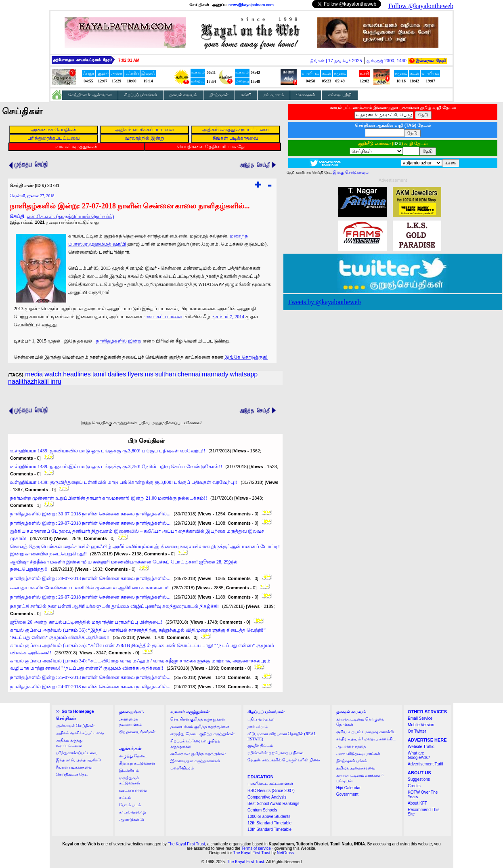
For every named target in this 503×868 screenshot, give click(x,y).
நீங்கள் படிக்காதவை (74, 767)
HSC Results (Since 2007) (271, 791)
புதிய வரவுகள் (261, 719)
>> (75, 711)
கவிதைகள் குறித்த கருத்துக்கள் (198, 753)
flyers (135, 374)
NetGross (285, 853)
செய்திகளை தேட (72, 774)
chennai (189, 374)
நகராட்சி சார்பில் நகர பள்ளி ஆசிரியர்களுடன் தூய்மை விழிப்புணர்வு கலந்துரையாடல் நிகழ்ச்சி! (114, 606)
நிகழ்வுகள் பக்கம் (352, 761)
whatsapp (244, 374)
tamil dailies (109, 374)
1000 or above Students (269, 817)
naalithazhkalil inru (35, 381)
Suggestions (419, 779)
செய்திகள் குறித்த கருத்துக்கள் (198, 719)
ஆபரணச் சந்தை (351, 746)
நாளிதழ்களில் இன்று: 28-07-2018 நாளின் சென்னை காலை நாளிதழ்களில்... (90, 578)
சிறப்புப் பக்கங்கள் (141, 95)
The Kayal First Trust (186, 844)
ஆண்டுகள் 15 (132, 819)
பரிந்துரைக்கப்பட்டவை (77, 753)
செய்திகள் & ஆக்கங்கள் (90, 95)
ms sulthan (160, 374)
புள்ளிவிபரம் (182, 768)
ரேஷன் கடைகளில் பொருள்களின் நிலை (284, 760)
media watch (43, 374)
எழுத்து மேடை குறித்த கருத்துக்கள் (202, 734)
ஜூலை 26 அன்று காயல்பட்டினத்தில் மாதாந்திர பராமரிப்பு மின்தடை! (86, 622)
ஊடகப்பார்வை (133, 790)
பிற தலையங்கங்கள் (137, 732)
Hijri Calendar (349, 788)
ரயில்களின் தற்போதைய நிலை (275, 753)
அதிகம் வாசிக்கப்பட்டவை (80, 733)
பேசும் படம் (130, 805)
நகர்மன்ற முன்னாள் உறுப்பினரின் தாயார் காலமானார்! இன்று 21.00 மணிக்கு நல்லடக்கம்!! (109, 498)
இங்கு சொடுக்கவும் (351, 172)
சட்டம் (125, 798)
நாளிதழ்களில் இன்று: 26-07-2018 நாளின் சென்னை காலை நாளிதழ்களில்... (90, 597)
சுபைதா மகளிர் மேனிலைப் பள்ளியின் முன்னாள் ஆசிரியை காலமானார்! (89, 588)
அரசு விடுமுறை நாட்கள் (358, 753)
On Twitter (417, 731)
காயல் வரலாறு (133, 812)
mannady (215, 374)
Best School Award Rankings (273, 804)
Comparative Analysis (267, 797)
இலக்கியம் (129, 770)
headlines (77, 374)
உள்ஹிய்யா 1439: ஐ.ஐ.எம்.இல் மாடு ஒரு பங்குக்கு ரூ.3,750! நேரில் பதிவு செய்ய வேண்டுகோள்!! (116, 467)
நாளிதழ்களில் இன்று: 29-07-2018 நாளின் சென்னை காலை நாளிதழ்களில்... (90, 523)
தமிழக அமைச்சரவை (356, 768)
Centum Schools (262, 810)
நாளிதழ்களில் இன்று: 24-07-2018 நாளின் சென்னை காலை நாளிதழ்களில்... (90, 687)
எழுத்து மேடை (133, 756)
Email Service (420, 718)
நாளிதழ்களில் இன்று (119, 341)
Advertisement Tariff (425, 764)
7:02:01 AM (129, 60)
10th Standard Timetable (269, 829)
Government (347, 794)
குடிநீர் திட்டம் (260, 745)
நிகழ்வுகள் (219, 95)
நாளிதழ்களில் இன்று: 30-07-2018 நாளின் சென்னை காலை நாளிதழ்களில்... (90, 514)
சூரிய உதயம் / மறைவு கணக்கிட (366, 732)
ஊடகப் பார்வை (164, 317)
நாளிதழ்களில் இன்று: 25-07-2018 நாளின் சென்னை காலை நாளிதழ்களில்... (90, 677)
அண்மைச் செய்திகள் (75, 726)
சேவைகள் (306, 95)
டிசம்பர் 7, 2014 (228, 317)
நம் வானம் (274, 95)
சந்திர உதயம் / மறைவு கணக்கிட (366, 739)
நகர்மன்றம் (258, 726)
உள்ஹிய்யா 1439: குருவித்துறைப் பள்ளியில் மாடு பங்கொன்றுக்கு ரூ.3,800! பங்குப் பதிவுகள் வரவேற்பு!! (124, 482)
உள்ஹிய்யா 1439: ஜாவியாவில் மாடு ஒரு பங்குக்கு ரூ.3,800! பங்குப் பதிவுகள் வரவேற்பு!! (108, 451)
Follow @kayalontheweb (421, 6)
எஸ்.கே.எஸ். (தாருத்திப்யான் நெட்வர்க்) (70, 216)
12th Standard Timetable (269, 823)
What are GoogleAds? (419, 755)
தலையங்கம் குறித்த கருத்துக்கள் (200, 726)
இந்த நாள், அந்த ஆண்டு (78, 760)
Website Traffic (421, 747)
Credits (414, 786)
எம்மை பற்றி (340, 95)
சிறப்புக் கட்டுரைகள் (137, 763)
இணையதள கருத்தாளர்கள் (195, 761)
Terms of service (256, 848)
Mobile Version (421, 725)
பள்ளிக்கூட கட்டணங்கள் (270, 783)
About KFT (417, 803)
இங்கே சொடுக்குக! (246, 357)
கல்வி (246, 95)
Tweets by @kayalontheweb (324, 302)
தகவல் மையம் (183, 95)
